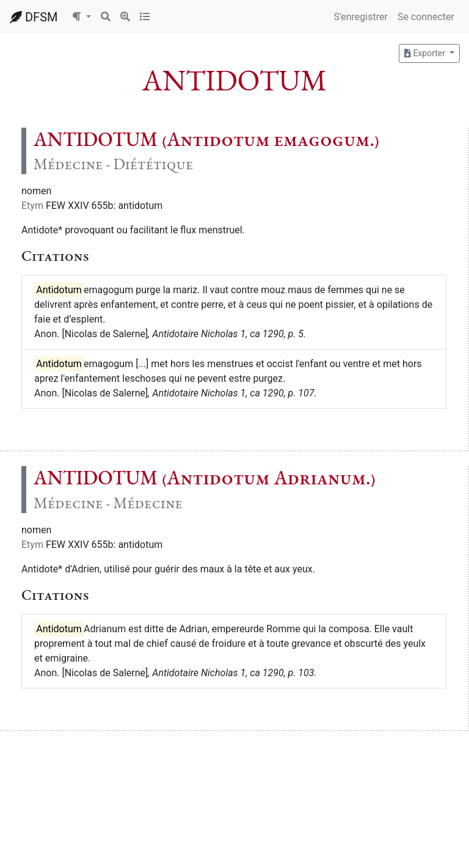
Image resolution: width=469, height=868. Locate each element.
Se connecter (426, 17)
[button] (81, 17)
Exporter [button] (426, 53)
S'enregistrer (360, 17)
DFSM (34, 17)
